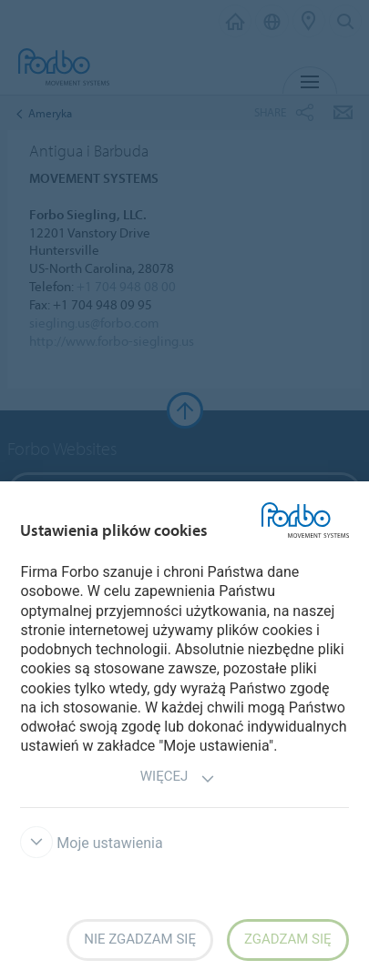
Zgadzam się (288, 939)
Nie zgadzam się (140, 939)
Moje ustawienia (91, 843)
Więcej (178, 778)
